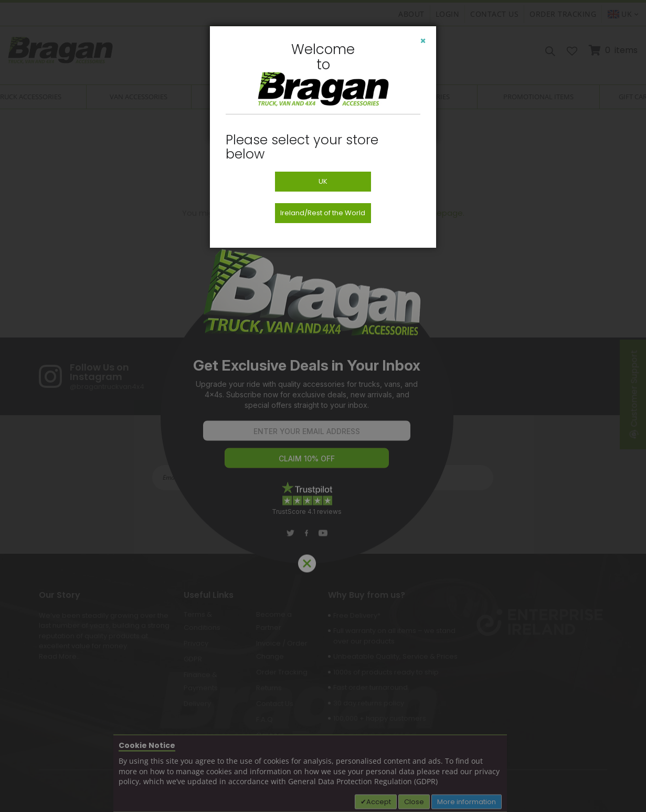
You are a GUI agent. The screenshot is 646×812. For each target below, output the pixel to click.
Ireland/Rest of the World (323, 213)
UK (323, 181)
